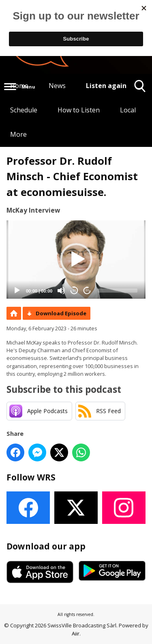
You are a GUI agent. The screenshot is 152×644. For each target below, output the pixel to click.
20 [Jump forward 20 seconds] (87, 290)
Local (128, 110)
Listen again (106, 86)
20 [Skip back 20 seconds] (74, 290)
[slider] (118, 291)
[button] (76, 259)
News (57, 86)
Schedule (24, 110)
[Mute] (61, 291)
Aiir (76, 633)
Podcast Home (14, 313)
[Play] (17, 291)
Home (19, 86)
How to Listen (79, 110)
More (18, 134)
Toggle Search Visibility (140, 89)
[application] (76, 260)
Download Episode (61, 313)
